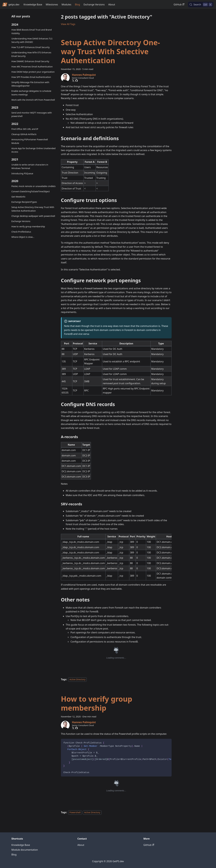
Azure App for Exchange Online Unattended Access (33, 150)
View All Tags (68, 24)
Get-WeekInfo (18, 197)
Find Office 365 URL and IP (25, 129)
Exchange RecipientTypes (24, 202)
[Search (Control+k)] (201, 4)
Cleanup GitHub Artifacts (24, 134)
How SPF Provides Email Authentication (31, 77)
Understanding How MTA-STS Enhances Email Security (31, 54)
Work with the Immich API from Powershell (33, 100)
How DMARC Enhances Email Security (30, 61)
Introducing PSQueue (22, 173)
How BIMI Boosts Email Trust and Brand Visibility (32, 32)
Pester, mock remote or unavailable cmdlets (33, 186)
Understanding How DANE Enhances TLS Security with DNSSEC (32, 40)
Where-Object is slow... (23, 237)
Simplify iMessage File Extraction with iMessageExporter (30, 84)
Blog (77, 4)
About (112, 4)
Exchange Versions (94, 4)
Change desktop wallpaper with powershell (33, 216)
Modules (66, 4)
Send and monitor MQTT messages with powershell (32, 114)
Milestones (52, 4)
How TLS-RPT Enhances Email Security (31, 47)
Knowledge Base (33, 4)
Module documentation (25, 850)
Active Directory (77, 679)
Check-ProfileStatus (21, 232)
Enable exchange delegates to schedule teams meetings (31, 93)
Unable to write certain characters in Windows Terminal (30, 166)
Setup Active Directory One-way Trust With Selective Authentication (33, 209)
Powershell (75, 812)
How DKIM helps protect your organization (33, 72)
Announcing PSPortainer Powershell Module (30, 141)
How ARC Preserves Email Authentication (32, 67)
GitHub (179, 4)
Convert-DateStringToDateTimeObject (31, 191)
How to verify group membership (28, 226)
